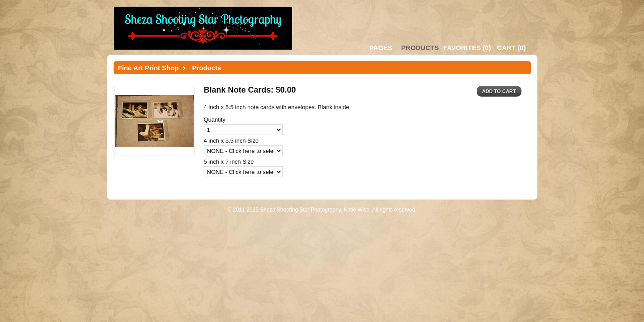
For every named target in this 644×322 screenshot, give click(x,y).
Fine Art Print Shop (148, 68)
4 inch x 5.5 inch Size (231, 141)
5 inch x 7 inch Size (229, 162)
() (467, 48)
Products (420, 48)
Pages (381, 48)
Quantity (215, 120)
